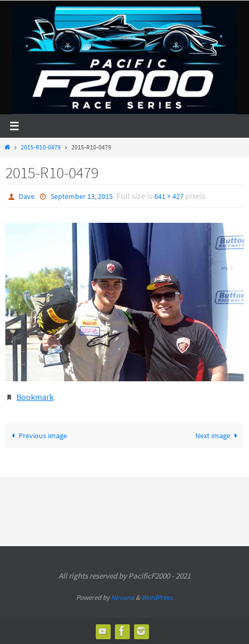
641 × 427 (169, 196)
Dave (27, 196)
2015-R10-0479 (41, 147)
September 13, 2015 (82, 196)
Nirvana (123, 597)
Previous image (37, 436)
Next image (218, 436)
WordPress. (157, 597)
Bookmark (35, 397)
